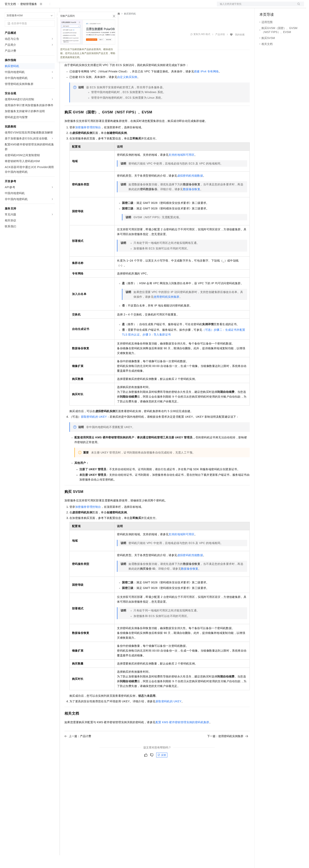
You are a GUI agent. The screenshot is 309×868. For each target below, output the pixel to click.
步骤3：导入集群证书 (157, 347)
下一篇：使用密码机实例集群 (228, 749)
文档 (255, 6)
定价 (86, 6)
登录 (297, 6)
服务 (117, 6)
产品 (52, 6)
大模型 (41, 6)
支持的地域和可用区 (181, 167)
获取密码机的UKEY (94, 429)
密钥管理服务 (29, 17)
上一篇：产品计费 (78, 749)
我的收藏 (240, 47)
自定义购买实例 (127, 90)
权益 (76, 6)
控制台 (273, 6)
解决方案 (64, 6)
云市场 (97, 6)
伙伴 (108, 6)
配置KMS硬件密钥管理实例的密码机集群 (182, 735)
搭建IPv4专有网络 (206, 84)
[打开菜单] (6, 6)
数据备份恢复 (192, 202)
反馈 (162, 768)
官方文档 (10, 17)
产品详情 (220, 47)
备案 (264, 6)
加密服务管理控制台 (88, 140)
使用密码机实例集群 (167, 309)
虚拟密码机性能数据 (190, 188)
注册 (283, 6)
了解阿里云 (131, 6)
